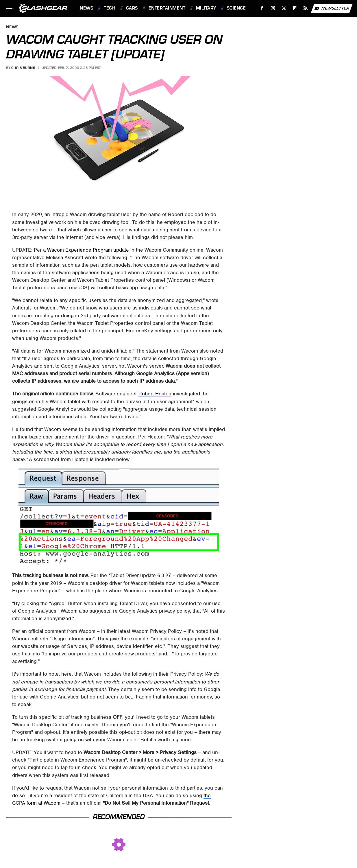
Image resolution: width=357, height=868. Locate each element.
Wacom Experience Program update (88, 250)
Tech (110, 8)
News (86, 8)
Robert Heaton (155, 394)
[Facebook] (262, 8)
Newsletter (332, 8)
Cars (132, 8)
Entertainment (167, 8)
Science (236, 8)
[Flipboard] (295, 8)
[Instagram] (273, 8)
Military (206, 8)
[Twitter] (284, 8)
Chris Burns (23, 68)
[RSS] (306, 8)
